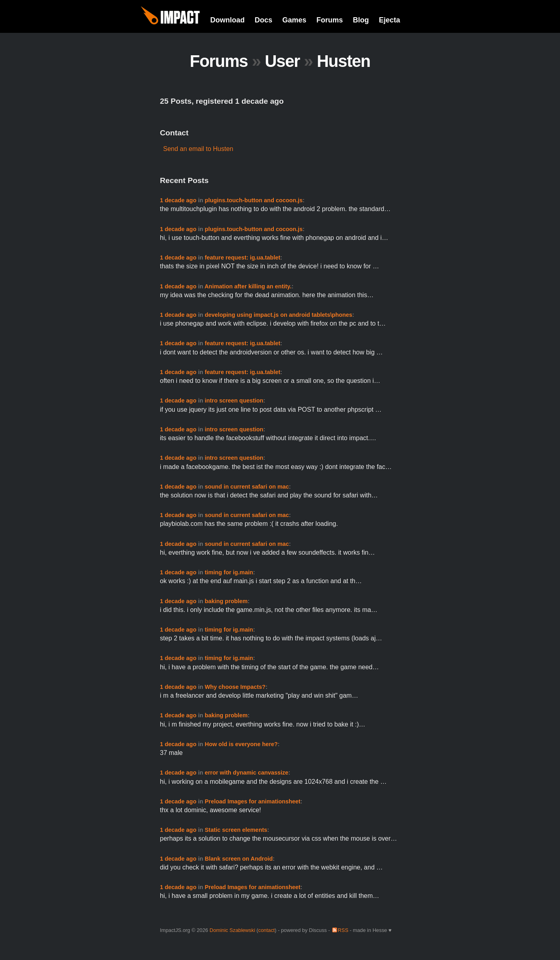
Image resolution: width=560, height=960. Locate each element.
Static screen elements (236, 830)
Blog (361, 20)
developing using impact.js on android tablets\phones (278, 315)
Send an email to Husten (198, 149)
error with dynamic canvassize (246, 773)
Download (227, 20)
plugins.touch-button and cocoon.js (254, 200)
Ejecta (389, 20)
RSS (343, 930)
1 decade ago (178, 200)
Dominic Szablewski (232, 930)
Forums (329, 20)
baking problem (226, 601)
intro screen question (234, 401)
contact (266, 930)
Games (294, 20)
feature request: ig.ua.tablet (242, 258)
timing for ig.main (229, 572)
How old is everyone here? (241, 744)
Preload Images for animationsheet (252, 801)
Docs (263, 20)
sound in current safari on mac (247, 487)
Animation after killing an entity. (248, 286)
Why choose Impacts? (235, 687)
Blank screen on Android (239, 859)
